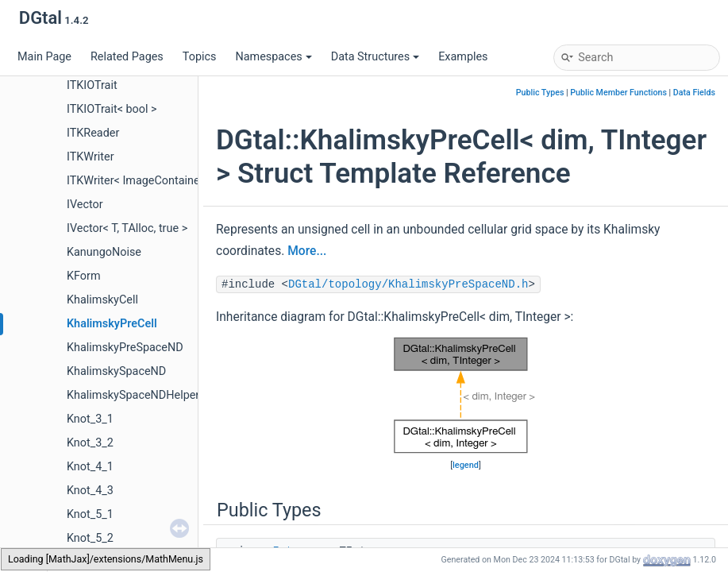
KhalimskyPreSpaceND (125, 348)
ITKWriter (91, 157)
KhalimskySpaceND (116, 371)
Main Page (44, 57)
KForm (84, 276)
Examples (463, 57)
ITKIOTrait (92, 85)
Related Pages (127, 57)
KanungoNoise (104, 252)
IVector (85, 205)
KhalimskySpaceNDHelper (133, 395)
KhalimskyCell (102, 300)
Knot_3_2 (90, 443)
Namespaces (273, 57)
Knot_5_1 (90, 514)
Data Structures (375, 57)
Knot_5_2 (90, 538)
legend (466, 465)
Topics (200, 57)
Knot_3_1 (90, 419)
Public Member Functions (618, 93)
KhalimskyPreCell (112, 324)
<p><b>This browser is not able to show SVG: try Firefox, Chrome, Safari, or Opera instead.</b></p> (466, 395)
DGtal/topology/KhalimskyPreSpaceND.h (408, 284)
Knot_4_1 (90, 467)
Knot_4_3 (90, 491)
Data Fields (694, 93)
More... (307, 251)
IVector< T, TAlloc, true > (127, 228)
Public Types (540, 93)
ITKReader (93, 133)
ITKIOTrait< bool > (112, 109)
